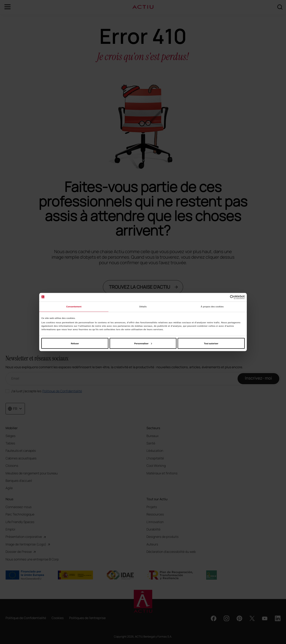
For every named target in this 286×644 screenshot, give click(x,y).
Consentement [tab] (74, 307)
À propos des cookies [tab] (212, 307)
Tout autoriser (211, 343)
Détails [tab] (143, 307)
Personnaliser (143, 343)
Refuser (75, 343)
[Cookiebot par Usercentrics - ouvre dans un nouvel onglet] (225, 297)
